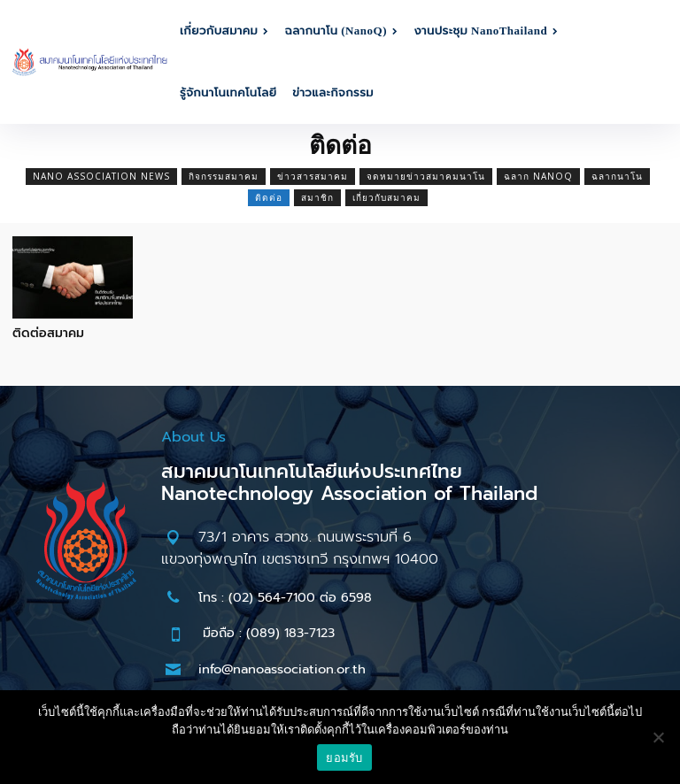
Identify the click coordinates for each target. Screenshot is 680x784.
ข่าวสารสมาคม (313, 177)
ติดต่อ (269, 198)
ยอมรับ (344, 758)
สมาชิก (317, 198)
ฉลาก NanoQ (538, 177)
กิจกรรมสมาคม (224, 177)
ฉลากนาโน (617, 177)
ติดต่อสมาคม (48, 333)
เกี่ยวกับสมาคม (386, 198)
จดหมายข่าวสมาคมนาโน (426, 177)
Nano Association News (101, 177)
